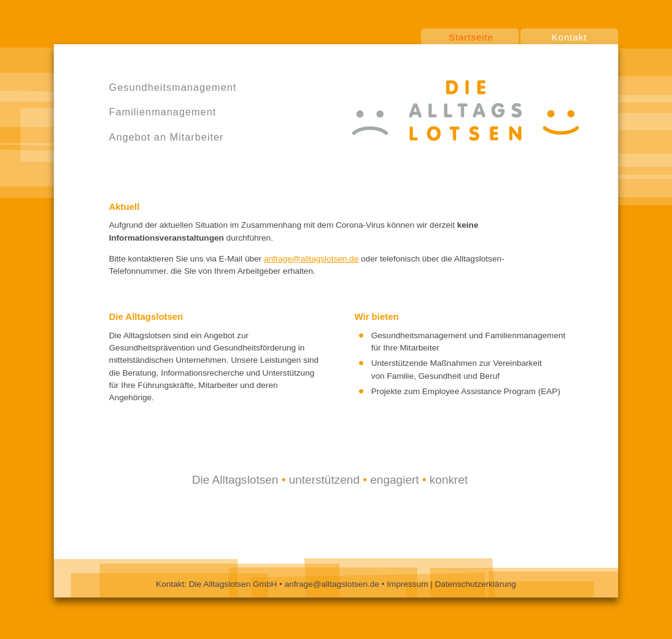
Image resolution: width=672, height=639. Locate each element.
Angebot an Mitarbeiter (167, 137)
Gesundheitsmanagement (173, 87)
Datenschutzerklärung (476, 584)
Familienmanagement (163, 112)
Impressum (408, 584)
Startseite (471, 37)
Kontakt (570, 37)
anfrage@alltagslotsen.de (311, 259)
